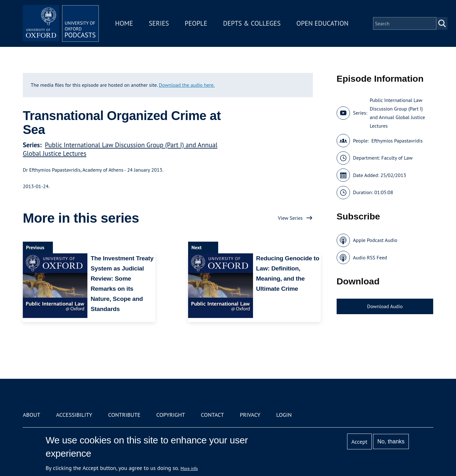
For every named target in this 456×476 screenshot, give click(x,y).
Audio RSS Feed (370, 257)
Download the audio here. (187, 85)
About (32, 415)
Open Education (322, 23)
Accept (359, 442)
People (196, 23)
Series (159, 23)
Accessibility (74, 415)
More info (189, 468)
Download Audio (385, 306)
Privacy (250, 415)
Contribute (124, 415)
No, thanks (391, 441)
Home (124, 23)
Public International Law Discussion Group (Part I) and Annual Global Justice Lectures (397, 113)
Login (284, 415)
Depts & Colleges (252, 23)
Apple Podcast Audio (375, 240)
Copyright (171, 415)
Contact (212, 415)
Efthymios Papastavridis (397, 141)
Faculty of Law (397, 158)
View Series (290, 218)
